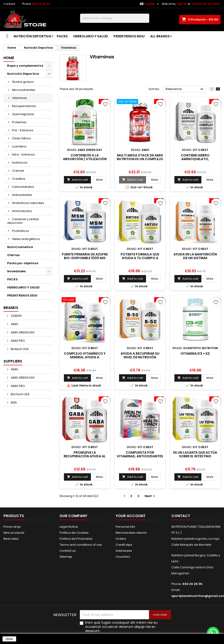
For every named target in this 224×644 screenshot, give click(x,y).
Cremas (18, 171)
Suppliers (13, 361)
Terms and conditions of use (81, 545)
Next (150, 496)
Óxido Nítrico (22, 138)
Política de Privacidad (76, 539)
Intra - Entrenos (23, 154)
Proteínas (19, 122)
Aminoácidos (22, 211)
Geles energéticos (26, 239)
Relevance (185, 89)
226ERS (16, 316)
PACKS (62, 36)
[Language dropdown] (150, 4)
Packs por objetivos (23, 263)
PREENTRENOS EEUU (129, 36)
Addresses (124, 551)
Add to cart (77, 180)
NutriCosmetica (20, 247)
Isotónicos (20, 163)
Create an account (206, 4)
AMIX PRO (18, 341)
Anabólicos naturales (28, 203)
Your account (131, 516)
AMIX (14, 324)
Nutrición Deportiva (32, 36)
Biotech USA (19, 349)
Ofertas (13, 255)
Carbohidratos (23, 187)
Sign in (182, 4)
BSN (13, 403)
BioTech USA (20, 394)
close (9, 639)
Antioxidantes (22, 195)
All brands (160, 36)
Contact (9, 4)
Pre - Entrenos (23, 130)
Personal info (125, 527)
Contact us (68, 551)
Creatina (19, 179)
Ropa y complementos (25, 66)
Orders (121, 539)
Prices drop (12, 527)
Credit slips (124, 545)
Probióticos (21, 231)
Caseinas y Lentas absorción (23, 221)
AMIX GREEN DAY (22, 332)
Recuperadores (24, 106)
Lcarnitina (19, 146)
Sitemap (66, 557)
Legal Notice (69, 527)
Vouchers (123, 557)
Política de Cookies (74, 533)
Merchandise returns (131, 533)
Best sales (11, 539)
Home (9, 58)
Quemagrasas (23, 114)
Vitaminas (19, 98)
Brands (11, 308)
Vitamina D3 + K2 (195, 353)
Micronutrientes (24, 90)
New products (14, 533)
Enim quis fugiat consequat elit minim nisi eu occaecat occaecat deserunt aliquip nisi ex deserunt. (121, 627)
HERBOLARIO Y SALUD (91, 36)
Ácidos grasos (23, 82)
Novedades (16, 271)
